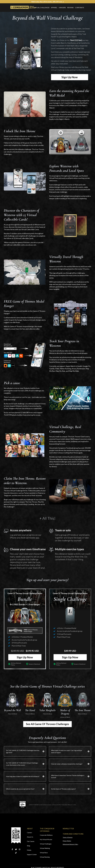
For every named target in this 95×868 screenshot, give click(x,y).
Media (29, 850)
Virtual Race (44, 853)
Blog (29, 846)
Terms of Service (68, 837)
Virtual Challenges (41, 8)
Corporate (80, 8)
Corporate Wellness (46, 835)
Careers (30, 833)
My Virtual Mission (46, 839)
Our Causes (31, 841)
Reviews (70, 8)
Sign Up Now (70, 77)
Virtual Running (45, 857)
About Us (30, 837)
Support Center (32, 854)
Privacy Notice (67, 841)
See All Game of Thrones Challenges (47, 724)
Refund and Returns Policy (70, 844)
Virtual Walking (45, 848)
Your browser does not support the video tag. (25, 104)
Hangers (62, 8)
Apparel (54, 8)
